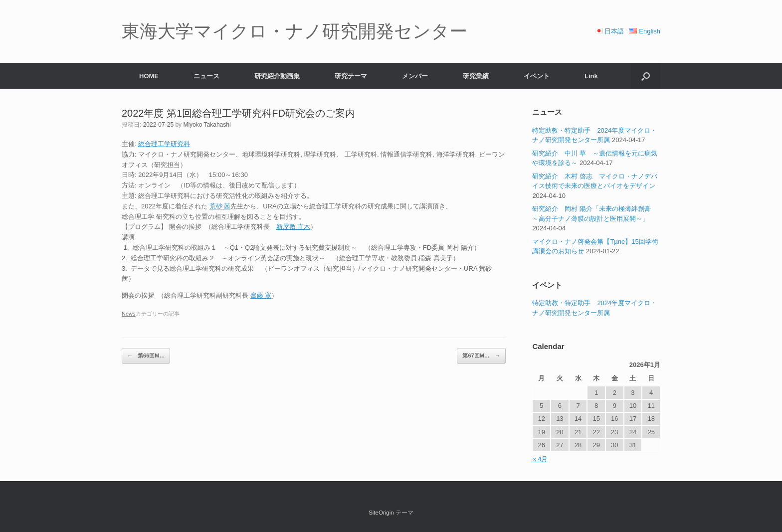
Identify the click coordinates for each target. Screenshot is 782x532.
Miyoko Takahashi (207, 125)
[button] (646, 76)
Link (591, 76)
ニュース (206, 76)
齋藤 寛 (261, 295)
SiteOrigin (381, 513)
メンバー (415, 76)
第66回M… (146, 356)
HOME (149, 76)
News (129, 314)
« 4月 (540, 459)
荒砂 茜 (220, 206)
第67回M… (481, 356)
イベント (537, 76)
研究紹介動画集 (277, 76)
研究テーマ (351, 76)
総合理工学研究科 (164, 144)
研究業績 (476, 76)
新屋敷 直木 (293, 227)
